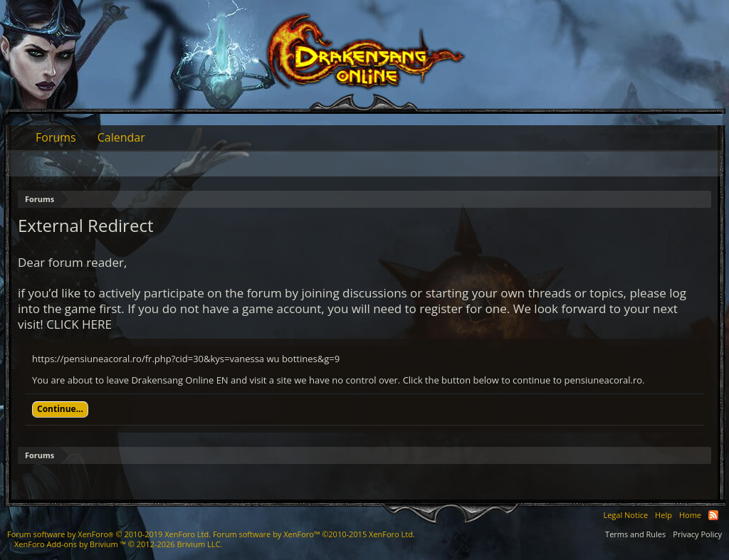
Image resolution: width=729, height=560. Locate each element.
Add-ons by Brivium (118, 544)
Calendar (121, 137)
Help (664, 515)
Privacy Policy (697, 534)
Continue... (60, 409)
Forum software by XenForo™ (314, 534)
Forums (56, 137)
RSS (713, 515)
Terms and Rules (635, 534)
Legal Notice (625, 515)
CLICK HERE (79, 324)
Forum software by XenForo (109, 534)
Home (690, 515)
